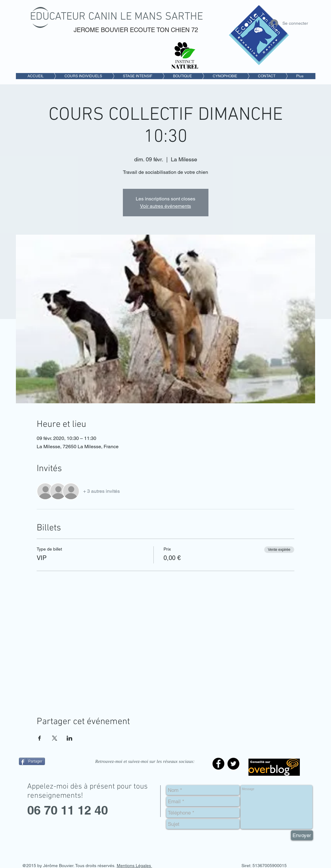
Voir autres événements (165, 206)
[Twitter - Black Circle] (233, 764)
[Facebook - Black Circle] (218, 764)
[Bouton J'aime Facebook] (57, 775)
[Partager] (32, 761)
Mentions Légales (134, 866)
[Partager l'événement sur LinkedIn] (70, 738)
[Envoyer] (302, 835)
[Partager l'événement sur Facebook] (40, 738)
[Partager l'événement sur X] (55, 738)
